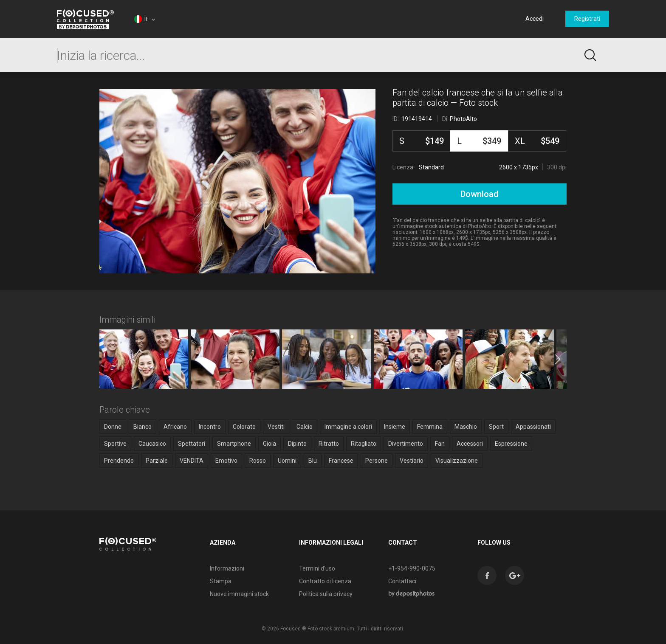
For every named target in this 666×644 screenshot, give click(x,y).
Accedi (535, 19)
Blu (313, 461)
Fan (440, 444)
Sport (496, 427)
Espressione (511, 444)
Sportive (115, 444)
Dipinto (297, 444)
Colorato (244, 427)
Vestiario (412, 461)
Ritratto (329, 444)
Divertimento (406, 444)
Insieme (395, 427)
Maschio (466, 427)
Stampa (221, 581)
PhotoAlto (463, 119)
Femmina (430, 427)
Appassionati (533, 427)
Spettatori (192, 444)
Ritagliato (364, 444)
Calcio (305, 427)
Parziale (157, 461)
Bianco (143, 427)
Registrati (587, 19)
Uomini (287, 461)
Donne (113, 427)
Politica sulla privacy (326, 594)
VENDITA (192, 461)
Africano (175, 427)
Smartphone (234, 444)
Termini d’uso (317, 568)
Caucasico (152, 444)
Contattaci (402, 581)
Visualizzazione (457, 461)
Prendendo (119, 461)
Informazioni (227, 568)
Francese (341, 461)
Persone (377, 461)
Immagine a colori (348, 427)
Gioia (270, 444)
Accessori (470, 444)
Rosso (258, 461)
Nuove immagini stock (239, 594)
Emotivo (226, 461)
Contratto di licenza (325, 581)
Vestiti (276, 427)
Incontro (210, 427)
